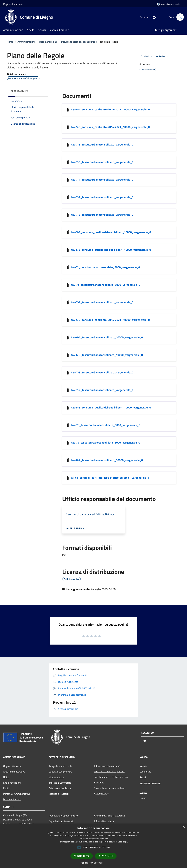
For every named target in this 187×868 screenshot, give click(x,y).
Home (10, 42)
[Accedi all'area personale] (168, 4)
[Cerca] (180, 17)
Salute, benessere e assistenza (110, 788)
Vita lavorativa (56, 777)
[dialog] (93, 846)
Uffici (6, 777)
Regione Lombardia (13, 4)
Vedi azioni (163, 56)
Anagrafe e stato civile (60, 766)
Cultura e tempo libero (60, 772)
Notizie (143, 766)
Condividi (147, 56)
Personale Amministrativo (17, 794)
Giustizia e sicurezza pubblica (109, 771)
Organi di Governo (13, 766)
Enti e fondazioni (12, 783)
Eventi (143, 798)
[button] (93, 863)
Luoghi (143, 792)
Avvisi (143, 777)
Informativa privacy (104, 821)
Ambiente (99, 782)
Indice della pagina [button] (19, 91)
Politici (7, 788)
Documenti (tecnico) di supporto (78, 42)
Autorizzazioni (102, 794)
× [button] (184, 827)
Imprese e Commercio (60, 783)
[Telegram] (153, 17)
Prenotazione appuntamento (64, 816)
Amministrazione (26, 42)
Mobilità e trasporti (59, 794)
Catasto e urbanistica (60, 788)
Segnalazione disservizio (61, 821)
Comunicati (145, 772)
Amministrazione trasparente (109, 816)
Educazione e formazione (107, 766)
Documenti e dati (48, 42)
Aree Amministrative (14, 772)
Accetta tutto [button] (82, 856)
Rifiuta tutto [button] (106, 856)
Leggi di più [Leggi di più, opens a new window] (123, 842)
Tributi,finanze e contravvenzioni (111, 777)
